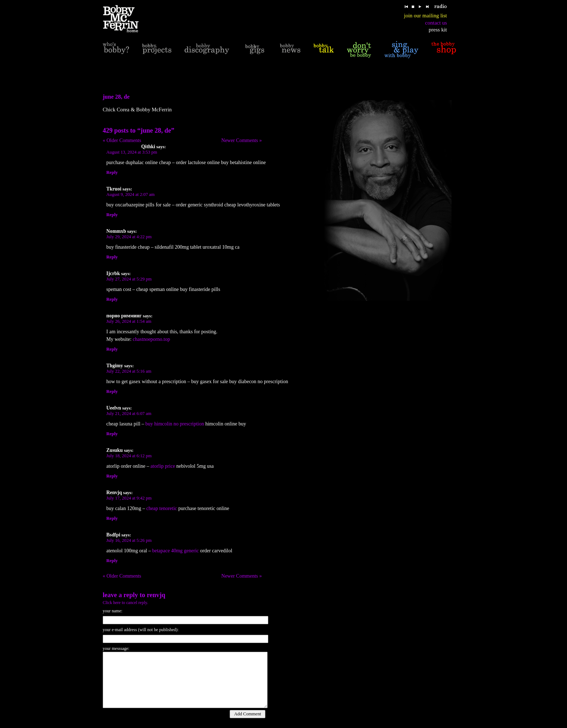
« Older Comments (122, 140)
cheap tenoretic (161, 508)
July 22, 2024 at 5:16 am (129, 371)
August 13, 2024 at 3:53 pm (132, 152)
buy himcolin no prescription (175, 424)
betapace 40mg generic (176, 551)
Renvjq (156, 595)
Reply (112, 172)
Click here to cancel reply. (125, 603)
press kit (438, 30)
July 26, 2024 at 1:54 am (129, 321)
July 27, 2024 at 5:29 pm (129, 279)
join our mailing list (425, 16)
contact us (436, 23)
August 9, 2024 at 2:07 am (131, 194)
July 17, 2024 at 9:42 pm (129, 498)
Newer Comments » (242, 140)
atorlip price (163, 466)
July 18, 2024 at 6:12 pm (129, 456)
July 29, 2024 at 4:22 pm (129, 237)
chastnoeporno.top (151, 339)
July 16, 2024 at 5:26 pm (129, 540)
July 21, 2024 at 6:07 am (129, 414)
